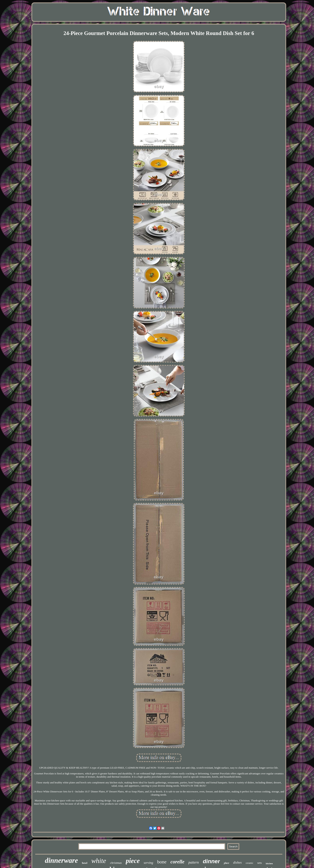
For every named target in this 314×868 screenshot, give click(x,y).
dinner (211, 861)
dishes (237, 862)
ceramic (250, 863)
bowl (85, 863)
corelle (177, 862)
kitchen (269, 863)
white (99, 861)
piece (133, 861)
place (226, 863)
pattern (194, 862)
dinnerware (61, 860)
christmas (116, 863)
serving (148, 863)
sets (260, 863)
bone (162, 862)
